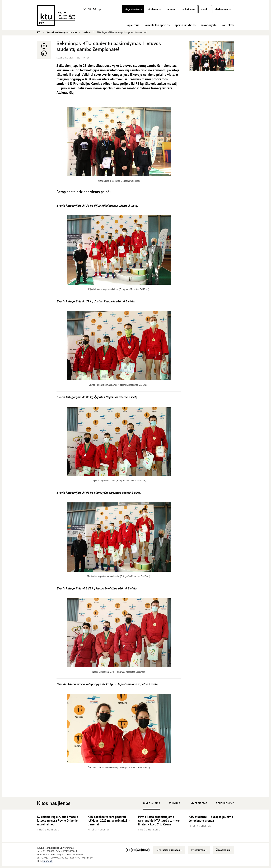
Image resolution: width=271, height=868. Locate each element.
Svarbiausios (66, 58)
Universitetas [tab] (198, 804)
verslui (205, 11)
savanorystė (209, 27)
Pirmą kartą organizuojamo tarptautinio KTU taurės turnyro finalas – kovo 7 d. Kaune (159, 821)
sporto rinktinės (185, 27)
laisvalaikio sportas (157, 27)
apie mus (133, 27)
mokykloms (188, 11)
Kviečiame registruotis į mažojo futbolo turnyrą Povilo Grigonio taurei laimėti (58, 821)
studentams (155, 11)
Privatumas (199, 850)
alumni (171, 11)
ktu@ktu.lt (48, 861)
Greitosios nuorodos (169, 850)
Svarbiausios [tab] (151, 804)
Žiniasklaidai (223, 850)
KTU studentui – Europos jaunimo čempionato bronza (211, 819)
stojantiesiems (133, 11)
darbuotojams (223, 11)
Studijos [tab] (174, 804)
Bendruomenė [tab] (225, 804)
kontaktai (228, 27)
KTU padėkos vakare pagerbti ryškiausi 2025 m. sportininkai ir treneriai (109, 821)
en (89, 11)
